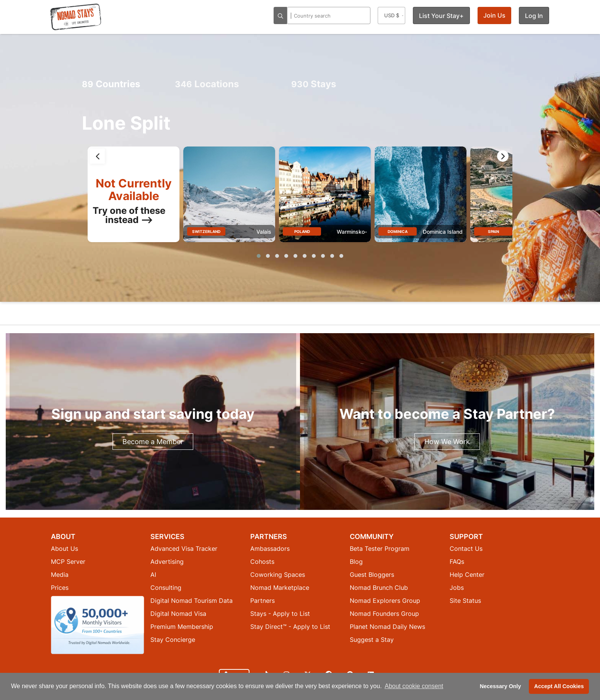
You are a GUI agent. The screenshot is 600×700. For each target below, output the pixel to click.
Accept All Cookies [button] (559, 686)
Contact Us (466, 549)
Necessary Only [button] (501, 686)
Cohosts (262, 562)
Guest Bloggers (372, 575)
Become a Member (153, 442)
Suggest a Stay (372, 640)
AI (153, 575)
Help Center (467, 575)
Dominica (398, 231)
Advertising (167, 562)
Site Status (465, 601)
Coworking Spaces (278, 575)
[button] (259, 256)
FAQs (457, 562)
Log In (534, 16)
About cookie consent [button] (414, 686)
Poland (302, 231)
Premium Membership (182, 627)
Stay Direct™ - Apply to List (290, 627)
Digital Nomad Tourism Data (192, 601)
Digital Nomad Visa (178, 614)
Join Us (494, 15)
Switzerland (206, 231)
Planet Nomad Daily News (387, 627)
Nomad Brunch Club (379, 588)
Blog (356, 562)
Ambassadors (270, 549)
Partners (262, 601)
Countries (111, 84)
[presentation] (97, 156)
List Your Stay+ (441, 16)
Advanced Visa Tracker (184, 549)
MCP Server (68, 562)
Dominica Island (443, 232)
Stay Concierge (173, 640)
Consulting (166, 588)
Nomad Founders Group (384, 614)
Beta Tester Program (380, 549)
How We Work (447, 442)
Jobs (457, 588)
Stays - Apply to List (280, 614)
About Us (64, 549)
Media (60, 575)
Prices (60, 588)
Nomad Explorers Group (385, 601)
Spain (493, 231)
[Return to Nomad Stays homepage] (76, 17)
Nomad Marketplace (280, 588)
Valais (264, 232)
